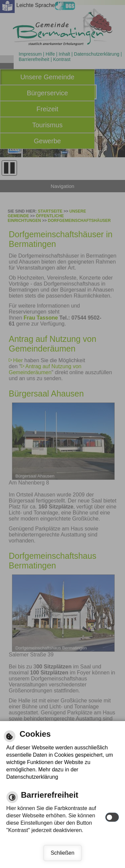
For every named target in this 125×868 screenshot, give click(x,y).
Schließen (62, 853)
